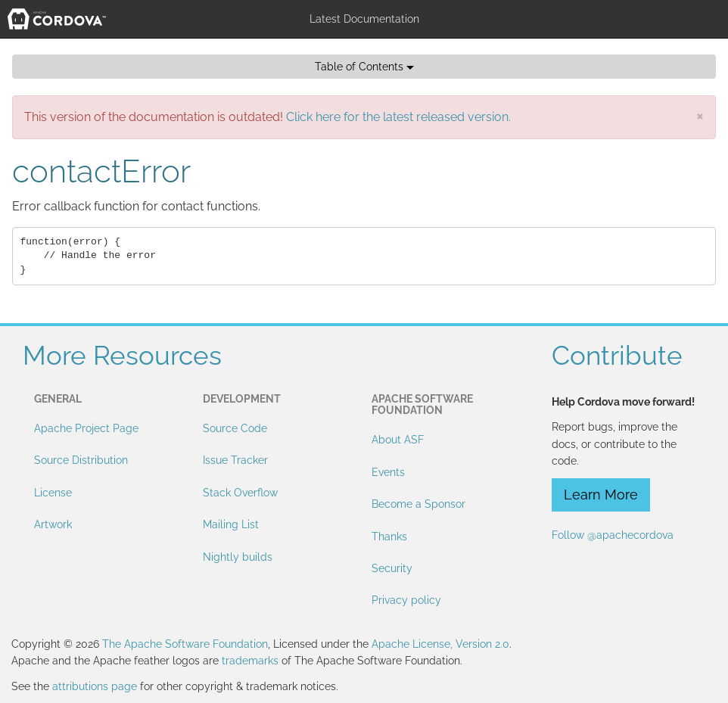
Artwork (53, 524)
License (53, 493)
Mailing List (231, 524)
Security (392, 568)
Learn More (601, 495)
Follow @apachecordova (613, 535)
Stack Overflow (240, 493)
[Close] (700, 115)
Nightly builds (238, 557)
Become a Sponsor (418, 504)
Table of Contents (364, 67)
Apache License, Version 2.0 (440, 644)
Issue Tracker (235, 460)
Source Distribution (81, 460)
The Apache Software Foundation (185, 644)
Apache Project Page (86, 428)
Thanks (389, 537)
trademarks (250, 661)
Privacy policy (406, 600)
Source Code (235, 428)
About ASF (398, 440)
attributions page (95, 686)
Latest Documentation (364, 19)
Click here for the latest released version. (398, 117)
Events (388, 472)
